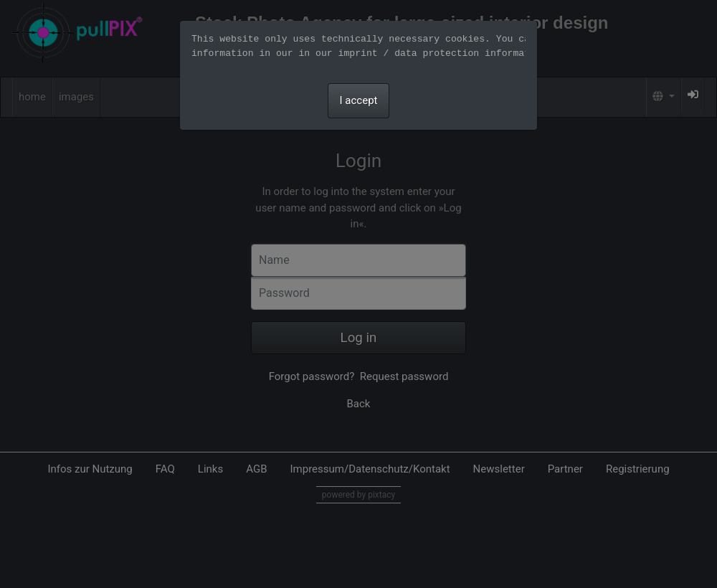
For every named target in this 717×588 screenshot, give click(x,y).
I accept (359, 100)
